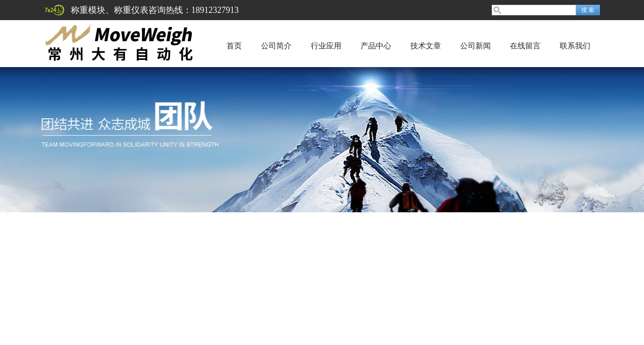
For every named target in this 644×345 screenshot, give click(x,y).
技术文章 (426, 46)
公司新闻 (475, 46)
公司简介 (276, 46)
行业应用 (326, 46)
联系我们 (575, 46)
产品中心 (376, 46)
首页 (234, 46)
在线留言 (525, 46)
